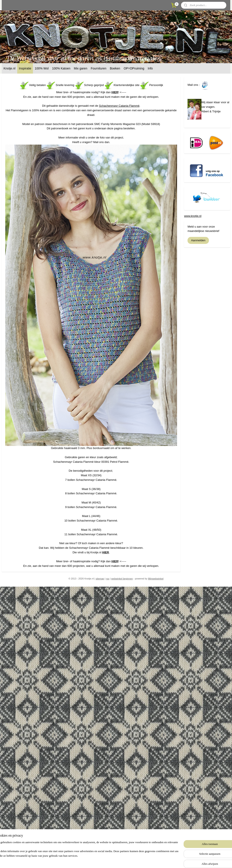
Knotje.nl (9, 68)
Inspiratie (25, 68)
